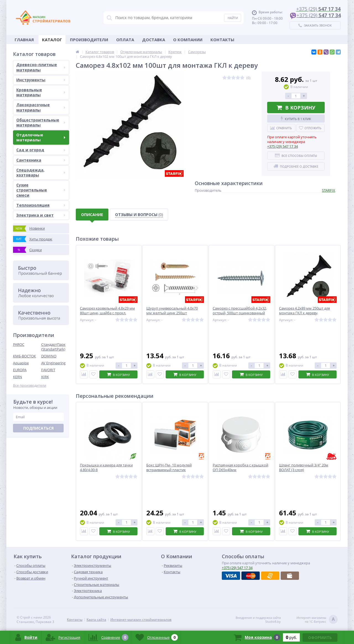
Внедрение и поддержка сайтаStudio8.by (258, 620)
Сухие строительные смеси (41, 190)
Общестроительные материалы (41, 122)
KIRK (45, 377)
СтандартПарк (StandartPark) (53, 347)
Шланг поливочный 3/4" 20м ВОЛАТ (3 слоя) (304, 468)
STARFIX (329, 190)
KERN (18, 377)
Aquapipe (21, 363)
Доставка (154, 40)
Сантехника (41, 160)
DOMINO (49, 356)
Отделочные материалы (41, 137)
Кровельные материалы (41, 92)
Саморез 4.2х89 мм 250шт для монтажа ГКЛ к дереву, (304, 311)
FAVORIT (48, 370)
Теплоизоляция (41, 205)
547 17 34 (283, 146)
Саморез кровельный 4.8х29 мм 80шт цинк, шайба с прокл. (107, 311)
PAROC (19, 344)
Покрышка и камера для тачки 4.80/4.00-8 (106, 468)
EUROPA (20, 370)
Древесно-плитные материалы (41, 67)
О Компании (188, 40)
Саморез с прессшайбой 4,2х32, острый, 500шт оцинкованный (240, 311)
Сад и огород (41, 150)
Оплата (125, 40)
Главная (24, 40)
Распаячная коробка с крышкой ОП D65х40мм (240, 468)
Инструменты (41, 80)
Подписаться (38, 428)
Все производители (30, 385)
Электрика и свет (41, 215)
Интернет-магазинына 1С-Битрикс (317, 620)
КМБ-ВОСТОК (24, 356)
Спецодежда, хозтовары (41, 172)
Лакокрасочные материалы (41, 107)
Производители (89, 40)
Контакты (222, 40)
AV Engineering (53, 363)
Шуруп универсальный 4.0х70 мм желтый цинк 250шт (172, 311)
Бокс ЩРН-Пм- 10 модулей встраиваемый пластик (169, 468)
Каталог (52, 40)
